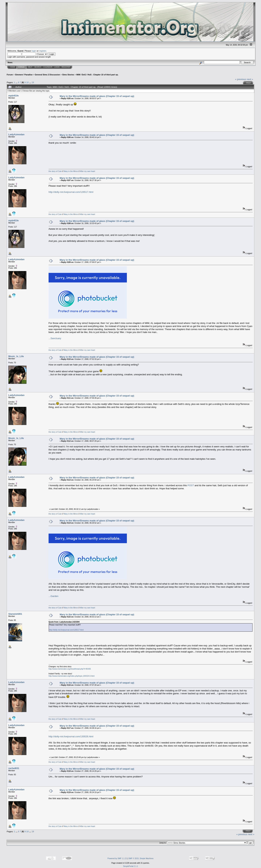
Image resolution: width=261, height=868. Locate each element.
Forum (21, 67)
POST (191, 485)
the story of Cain (55, 171)
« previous (241, 79)
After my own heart (88, 171)
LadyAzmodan (16, 134)
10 (27, 82)
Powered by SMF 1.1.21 (117, 858)
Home (13, 67)
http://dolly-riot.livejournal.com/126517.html (71, 192)
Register (66, 67)
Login (57, 67)
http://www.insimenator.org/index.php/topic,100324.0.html (72, 676)
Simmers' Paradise (24, 75)
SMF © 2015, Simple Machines (141, 858)
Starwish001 (15, 614)
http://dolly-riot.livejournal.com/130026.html (71, 736)
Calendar (48, 67)
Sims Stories (68, 75)
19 (33, 82)
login (34, 51)
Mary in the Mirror (71, 171)
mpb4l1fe (14, 96)
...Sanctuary (55, 338)
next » (250, 79)
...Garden (53, 596)
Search (38, 67)
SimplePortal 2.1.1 (130, 866)
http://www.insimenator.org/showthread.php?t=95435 (70, 669)
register (43, 51)
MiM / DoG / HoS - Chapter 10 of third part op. (97, 75)
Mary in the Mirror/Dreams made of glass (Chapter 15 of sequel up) (97, 96)
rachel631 (14, 768)
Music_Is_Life (16, 356)
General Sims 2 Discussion (47, 75)
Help (30, 67)
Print (248, 83)
